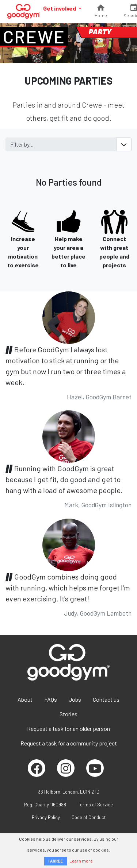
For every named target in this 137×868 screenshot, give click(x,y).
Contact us (106, 699)
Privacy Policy (46, 817)
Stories (68, 714)
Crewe (34, 36)
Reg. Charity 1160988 (45, 805)
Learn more (81, 861)
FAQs (51, 699)
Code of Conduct (89, 817)
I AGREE (56, 861)
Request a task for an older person (68, 728)
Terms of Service (95, 805)
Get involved (60, 8)
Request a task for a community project (69, 743)
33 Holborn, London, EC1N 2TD (69, 792)
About (25, 699)
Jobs (75, 699)
